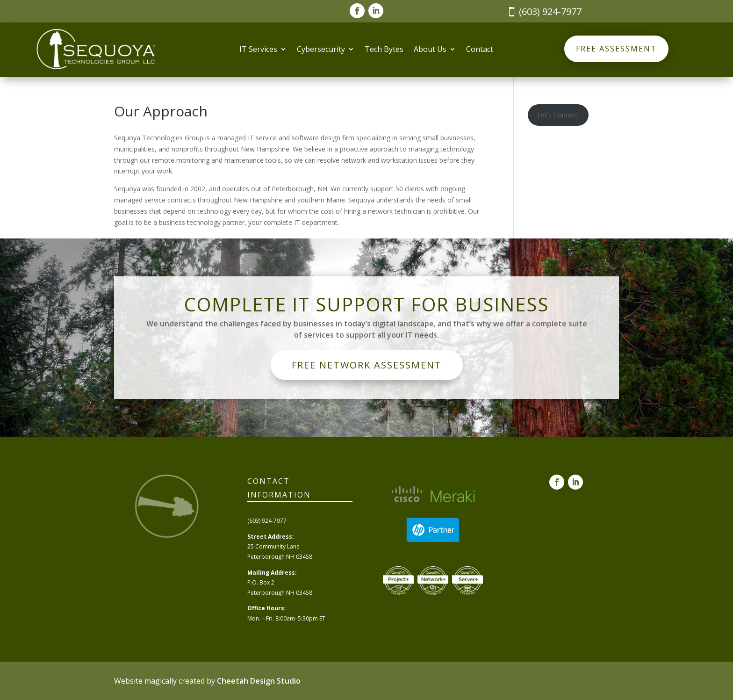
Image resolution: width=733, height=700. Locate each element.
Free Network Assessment (367, 365)
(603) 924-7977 (550, 11)
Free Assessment (616, 49)
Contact (480, 50)
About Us (430, 50)
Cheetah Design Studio (259, 681)
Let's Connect (558, 115)
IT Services (258, 50)
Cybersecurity (321, 50)
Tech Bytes (384, 50)
